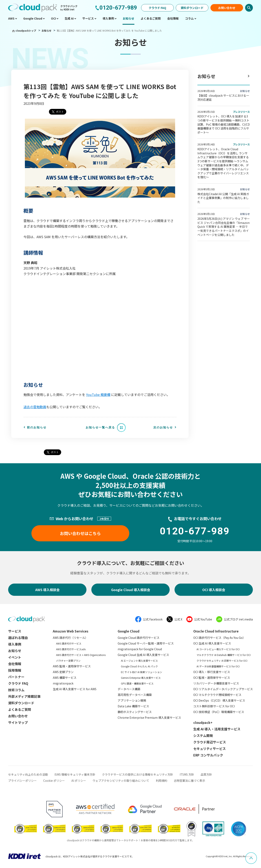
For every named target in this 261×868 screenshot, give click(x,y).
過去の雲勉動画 (35, 407)
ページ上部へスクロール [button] (257, 855)
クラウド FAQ (157, 8)
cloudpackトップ (26, 30)
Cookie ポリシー (54, 781)
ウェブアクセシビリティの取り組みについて (121, 781)
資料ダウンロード (192, 8)
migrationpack (63, 683)
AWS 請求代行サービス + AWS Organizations (81, 655)
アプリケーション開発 (132, 700)
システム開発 (203, 735)
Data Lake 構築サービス (133, 706)
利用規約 (161, 781)
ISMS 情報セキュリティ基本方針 (75, 774)
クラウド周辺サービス (210, 742)
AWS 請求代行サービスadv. (71, 649)
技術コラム (16, 690)
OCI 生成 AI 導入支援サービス (212, 643)
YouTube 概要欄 (98, 395)
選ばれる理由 (18, 638)
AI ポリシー (79, 781)
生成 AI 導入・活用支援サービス (217, 729)
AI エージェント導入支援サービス (139, 661)
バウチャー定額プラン (68, 661)
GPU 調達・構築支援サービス (137, 683)
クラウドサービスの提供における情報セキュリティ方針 (138, 774)
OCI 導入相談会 (214, 590)
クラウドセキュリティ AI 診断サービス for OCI (222, 661)
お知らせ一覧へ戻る (100, 427)
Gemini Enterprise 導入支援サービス (141, 678)
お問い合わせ (227, 8)
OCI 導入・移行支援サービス (212, 672)
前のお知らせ (37, 427)
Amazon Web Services (71, 631)
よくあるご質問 (20, 709)
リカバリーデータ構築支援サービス (216, 683)
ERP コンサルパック (208, 755)
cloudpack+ (203, 722)
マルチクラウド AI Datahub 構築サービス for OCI (224, 655)
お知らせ (47, 30)
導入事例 (15, 644)
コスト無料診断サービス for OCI (214, 706)
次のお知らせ (163, 427)
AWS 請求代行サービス (69, 643)
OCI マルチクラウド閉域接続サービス (217, 695)
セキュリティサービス (210, 749)
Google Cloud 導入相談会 (131, 590)
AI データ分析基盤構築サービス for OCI (218, 666)
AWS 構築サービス (65, 678)
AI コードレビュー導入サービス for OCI (218, 649)
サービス (15, 631)
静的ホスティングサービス (135, 712)
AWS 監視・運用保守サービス (72, 666)
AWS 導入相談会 (47, 590)
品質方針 (206, 774)
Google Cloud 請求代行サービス (139, 638)
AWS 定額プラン (63, 672)
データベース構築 (129, 689)
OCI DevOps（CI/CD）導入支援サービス (219, 700)
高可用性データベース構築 (135, 695)
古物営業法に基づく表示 (189, 781)
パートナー (16, 677)
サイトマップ (18, 722)
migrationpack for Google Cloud (140, 649)
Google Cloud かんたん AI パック (139, 666)
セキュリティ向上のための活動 (28, 774)
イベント (15, 657)
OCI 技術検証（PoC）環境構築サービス (219, 712)
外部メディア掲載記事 (24, 696)
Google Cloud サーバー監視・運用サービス (146, 643)
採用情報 (15, 670)
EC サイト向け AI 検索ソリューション (142, 672)
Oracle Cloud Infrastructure (216, 631)
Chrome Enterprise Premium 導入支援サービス (149, 718)
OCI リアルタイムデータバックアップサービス (223, 689)
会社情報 (15, 664)
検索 (249, 8)
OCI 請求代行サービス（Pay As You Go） (219, 638)
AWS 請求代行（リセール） (70, 638)
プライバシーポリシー (22, 781)
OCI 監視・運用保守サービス (212, 678)
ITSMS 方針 (187, 774)
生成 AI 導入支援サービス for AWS (75, 689)
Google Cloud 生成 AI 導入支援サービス (143, 655)
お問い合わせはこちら (80, 533)
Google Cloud (129, 631)
